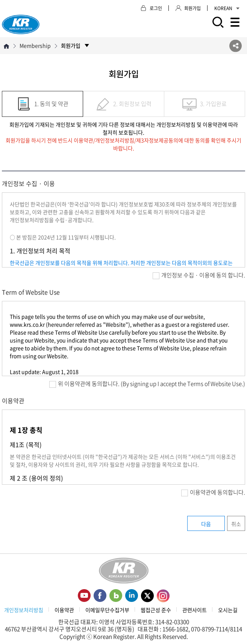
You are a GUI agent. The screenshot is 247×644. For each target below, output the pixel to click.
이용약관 (64, 610)
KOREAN (227, 8)
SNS (236, 46)
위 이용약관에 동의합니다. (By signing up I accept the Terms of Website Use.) (147, 384)
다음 (206, 524)
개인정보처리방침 (24, 610)
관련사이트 (195, 610)
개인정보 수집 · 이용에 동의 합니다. (199, 275)
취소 (236, 524)
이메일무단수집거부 (107, 610)
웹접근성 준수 (156, 610)
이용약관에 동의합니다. (213, 492)
